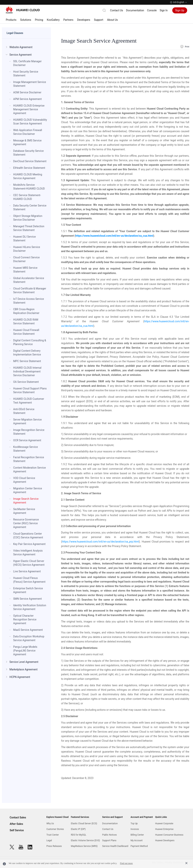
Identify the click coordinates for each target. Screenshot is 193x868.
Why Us (50, 823)
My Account (137, 840)
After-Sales (16, 824)
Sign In (164, 10)
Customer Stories (55, 829)
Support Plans (109, 840)
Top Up (134, 823)
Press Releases (54, 846)
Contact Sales (18, 817)
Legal (49, 840)
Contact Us (117, 10)
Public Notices (109, 835)
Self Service (17, 830)
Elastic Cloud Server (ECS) (84, 823)
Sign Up (180, 10)
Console (152, 10)
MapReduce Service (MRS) (84, 846)
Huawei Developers (165, 840)
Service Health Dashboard (115, 846)
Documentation (135, 10)
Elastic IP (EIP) (78, 829)
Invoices (135, 829)
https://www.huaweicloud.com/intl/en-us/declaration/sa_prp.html (101, 542)
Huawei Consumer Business (169, 835)
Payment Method (139, 846)
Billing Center (137, 835)
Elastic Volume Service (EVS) (85, 840)
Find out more (126, 863)
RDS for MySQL (79, 835)
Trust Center (53, 835)
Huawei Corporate (164, 823)
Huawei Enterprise (164, 829)
